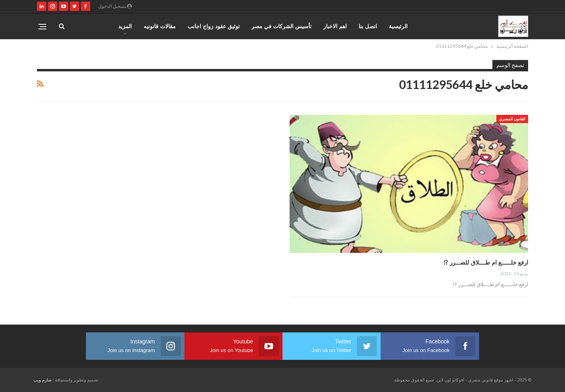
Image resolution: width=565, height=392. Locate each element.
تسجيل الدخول (115, 6)
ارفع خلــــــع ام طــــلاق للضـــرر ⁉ (486, 262)
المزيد (125, 26)
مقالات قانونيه (160, 26)
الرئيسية (398, 26)
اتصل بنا (368, 26)
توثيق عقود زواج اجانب (214, 26)
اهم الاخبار (335, 26)
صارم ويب (42, 380)
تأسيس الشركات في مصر (282, 26)
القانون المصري (512, 119)
